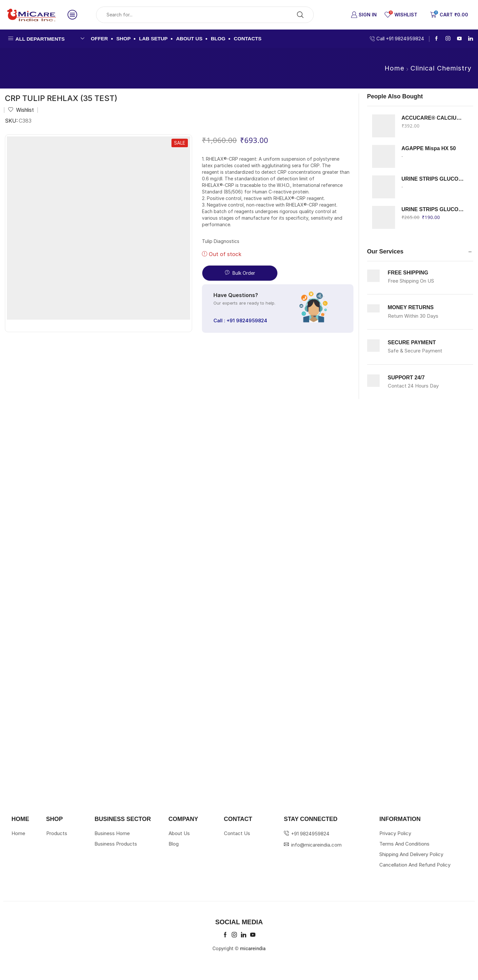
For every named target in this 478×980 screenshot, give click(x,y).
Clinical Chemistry (441, 68)
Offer (99, 39)
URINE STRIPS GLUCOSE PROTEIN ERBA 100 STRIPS (433, 209)
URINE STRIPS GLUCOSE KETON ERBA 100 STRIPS (433, 179)
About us (189, 39)
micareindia (253, 949)
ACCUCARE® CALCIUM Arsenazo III (433, 118)
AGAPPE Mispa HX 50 (429, 148)
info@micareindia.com (316, 845)
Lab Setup (153, 39)
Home (394, 68)
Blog (218, 39)
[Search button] (300, 15)
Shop (124, 39)
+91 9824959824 (310, 834)
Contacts (248, 39)
